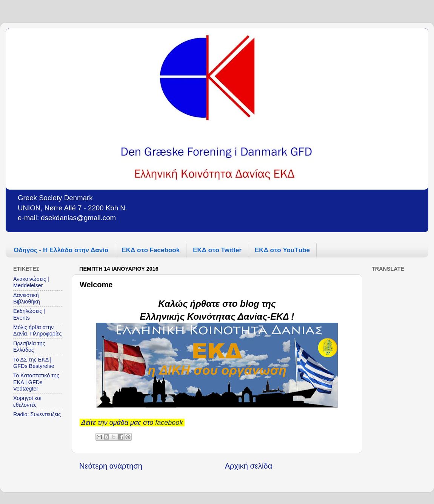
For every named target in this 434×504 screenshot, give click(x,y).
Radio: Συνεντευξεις (37, 414)
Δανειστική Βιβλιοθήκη (27, 298)
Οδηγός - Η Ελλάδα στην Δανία (61, 250)
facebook (169, 423)
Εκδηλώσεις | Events (29, 314)
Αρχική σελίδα (249, 466)
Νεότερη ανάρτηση (111, 466)
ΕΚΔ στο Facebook (151, 250)
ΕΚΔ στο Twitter (217, 250)
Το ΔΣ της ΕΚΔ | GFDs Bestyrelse (34, 363)
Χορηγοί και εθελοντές (27, 401)
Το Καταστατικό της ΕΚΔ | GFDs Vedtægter (36, 382)
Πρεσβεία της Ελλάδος (29, 347)
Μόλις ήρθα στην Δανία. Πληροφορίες (38, 330)
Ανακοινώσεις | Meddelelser (31, 282)
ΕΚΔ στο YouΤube (282, 250)
